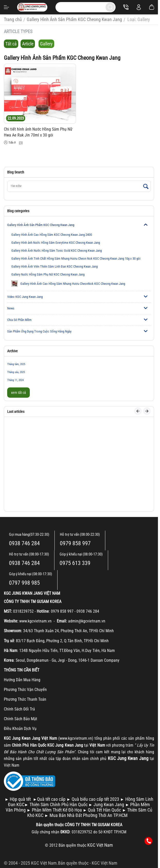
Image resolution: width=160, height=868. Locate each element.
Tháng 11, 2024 (15, 380)
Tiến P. (10, 143)
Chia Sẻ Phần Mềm (19, 320)
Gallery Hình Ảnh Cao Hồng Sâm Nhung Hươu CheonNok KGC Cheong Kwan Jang (68, 284)
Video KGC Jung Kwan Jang (25, 297)
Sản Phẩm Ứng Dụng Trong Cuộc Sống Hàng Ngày (39, 331)
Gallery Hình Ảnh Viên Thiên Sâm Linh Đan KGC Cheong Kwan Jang (54, 266)
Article (28, 44)
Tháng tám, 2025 (16, 364)
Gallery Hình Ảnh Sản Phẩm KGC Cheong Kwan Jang (41, 225)
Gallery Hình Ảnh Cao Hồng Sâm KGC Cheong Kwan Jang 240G (52, 235)
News (11, 308)
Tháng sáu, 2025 (16, 372)
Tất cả (11, 44)
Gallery (46, 44)
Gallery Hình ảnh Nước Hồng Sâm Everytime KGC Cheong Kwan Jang (56, 243)
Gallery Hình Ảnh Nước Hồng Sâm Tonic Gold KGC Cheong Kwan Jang (57, 251)
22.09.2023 (16, 118)
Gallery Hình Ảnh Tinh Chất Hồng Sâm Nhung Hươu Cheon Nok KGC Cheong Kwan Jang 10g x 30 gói (76, 259)
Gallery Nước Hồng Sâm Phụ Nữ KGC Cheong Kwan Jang (48, 274)
